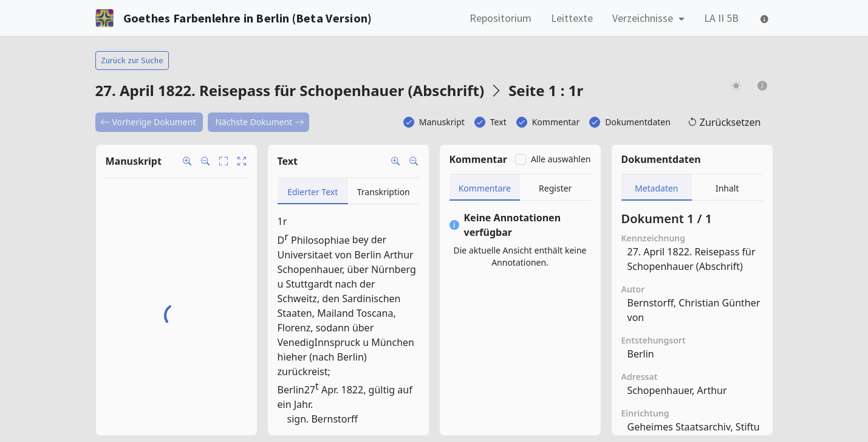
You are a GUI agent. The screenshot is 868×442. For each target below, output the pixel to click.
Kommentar (556, 122)
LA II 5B (721, 18)
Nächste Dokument (260, 122)
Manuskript (442, 122)
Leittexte (572, 18)
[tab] (313, 191)
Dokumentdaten (638, 122)
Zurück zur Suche (132, 60)
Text (498, 122)
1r (282, 221)
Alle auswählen (561, 159)
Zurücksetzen (724, 122)
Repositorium (501, 18)
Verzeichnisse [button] (644, 18)
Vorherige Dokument (148, 122)
